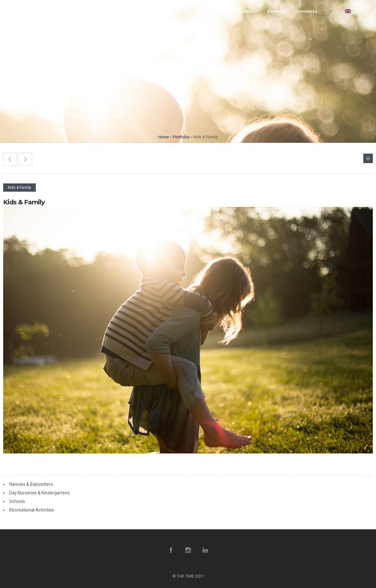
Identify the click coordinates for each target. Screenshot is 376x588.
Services (277, 11)
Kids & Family (24, 202)
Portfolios (181, 137)
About (250, 11)
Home (227, 11)
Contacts (307, 11)
